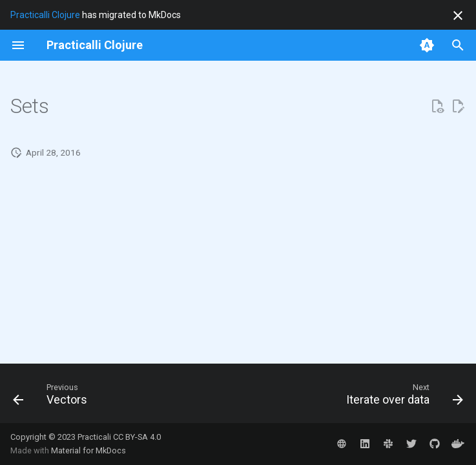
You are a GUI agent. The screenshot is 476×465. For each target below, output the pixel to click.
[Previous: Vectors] (53, 397)
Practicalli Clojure (45, 15)
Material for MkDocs (88, 450)
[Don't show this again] (458, 15)
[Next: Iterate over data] (402, 397)
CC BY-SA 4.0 (137, 437)
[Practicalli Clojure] (95, 45)
